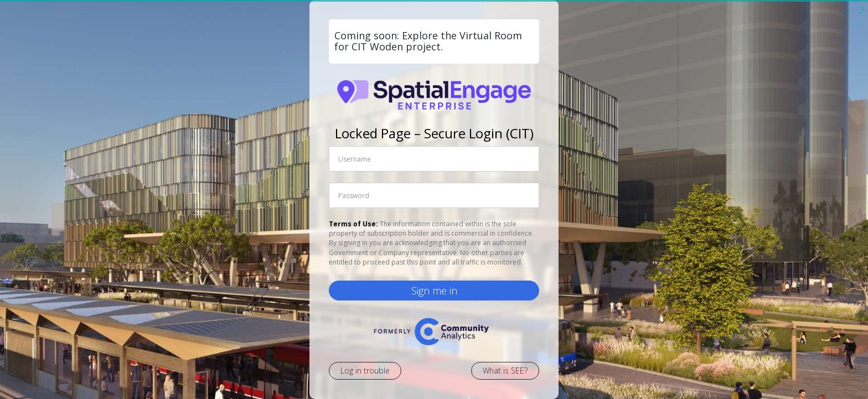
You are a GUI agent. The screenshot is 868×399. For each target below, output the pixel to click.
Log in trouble (365, 370)
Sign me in (434, 291)
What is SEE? (505, 370)
